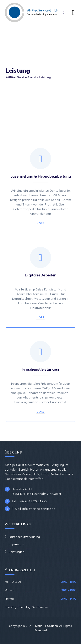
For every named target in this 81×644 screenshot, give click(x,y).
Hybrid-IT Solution (46, 626)
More (40, 223)
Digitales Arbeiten (41, 275)
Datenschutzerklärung (24, 537)
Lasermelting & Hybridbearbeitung (41, 176)
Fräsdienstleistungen (41, 369)
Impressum (16, 544)
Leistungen (17, 552)
